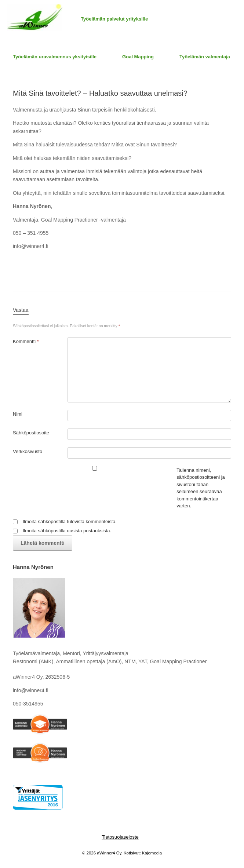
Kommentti (26, 341)
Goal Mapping (138, 57)
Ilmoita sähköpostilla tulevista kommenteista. (70, 521)
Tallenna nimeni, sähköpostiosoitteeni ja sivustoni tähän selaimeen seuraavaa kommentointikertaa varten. (201, 488)
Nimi (18, 414)
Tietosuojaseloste (120, 837)
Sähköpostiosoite (31, 433)
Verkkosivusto (28, 451)
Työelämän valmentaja (205, 57)
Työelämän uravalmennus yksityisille (55, 57)
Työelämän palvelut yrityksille (114, 19)
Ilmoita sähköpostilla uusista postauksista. (67, 531)
